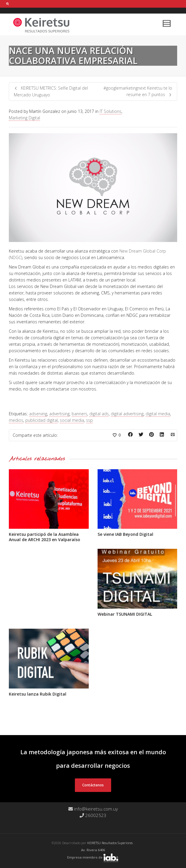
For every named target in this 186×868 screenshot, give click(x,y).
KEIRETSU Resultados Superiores (110, 843)
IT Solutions (111, 111)
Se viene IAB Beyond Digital (125, 534)
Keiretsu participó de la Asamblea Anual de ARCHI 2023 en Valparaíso (45, 537)
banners (79, 414)
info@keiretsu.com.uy (93, 809)
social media (72, 420)
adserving (38, 414)
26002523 (93, 815)
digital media (158, 414)
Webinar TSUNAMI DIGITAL (125, 614)
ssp (89, 420)
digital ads (99, 414)
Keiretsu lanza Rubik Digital (38, 694)
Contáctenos (93, 785)
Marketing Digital (24, 118)
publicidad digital (42, 420)
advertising (59, 414)
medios (16, 420)
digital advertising (127, 414)
